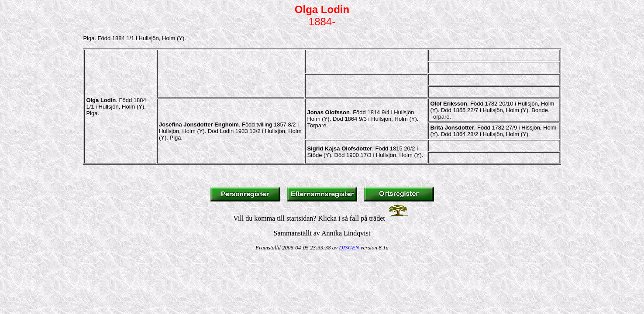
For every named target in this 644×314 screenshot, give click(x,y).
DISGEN (349, 247)
